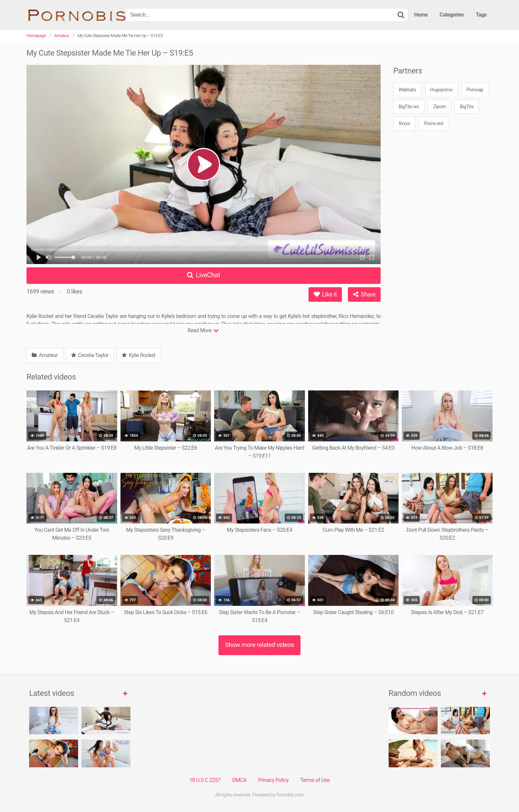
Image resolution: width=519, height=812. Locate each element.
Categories (452, 15)
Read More (203, 330)
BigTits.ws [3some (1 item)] (409, 107)
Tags (481, 15)
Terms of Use (315, 780)
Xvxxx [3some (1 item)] (404, 124)
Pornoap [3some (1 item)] (475, 90)
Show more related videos (260, 645)
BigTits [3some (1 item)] (467, 107)
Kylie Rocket (139, 355)
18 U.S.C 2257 (205, 780)
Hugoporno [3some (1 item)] (441, 90)
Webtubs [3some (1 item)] (407, 90)
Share (364, 294)
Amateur (62, 36)
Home (421, 15)
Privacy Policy (273, 780)
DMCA (239, 780)
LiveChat (204, 275)
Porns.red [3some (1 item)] (433, 124)
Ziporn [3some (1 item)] (439, 107)
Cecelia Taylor (90, 355)
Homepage (36, 36)
